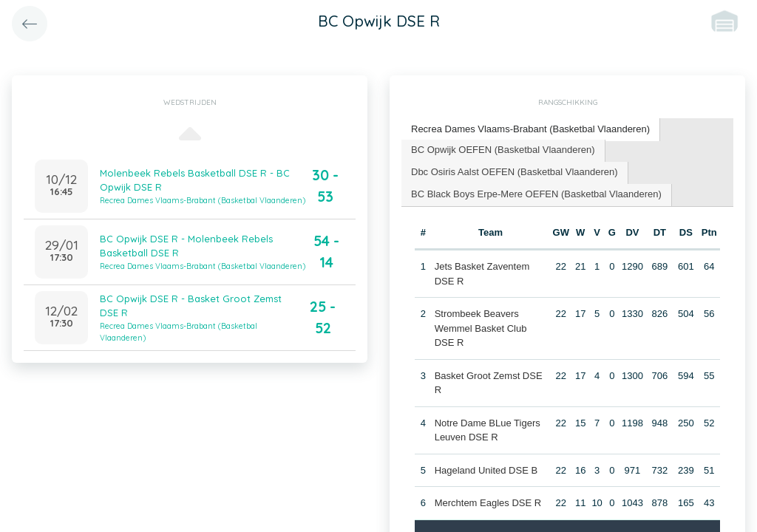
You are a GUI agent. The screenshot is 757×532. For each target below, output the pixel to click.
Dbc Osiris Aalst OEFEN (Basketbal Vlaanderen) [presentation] (515, 172)
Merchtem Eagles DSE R (488, 503)
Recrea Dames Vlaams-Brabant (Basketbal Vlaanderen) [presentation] (530, 129)
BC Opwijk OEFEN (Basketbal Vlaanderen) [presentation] (503, 150)
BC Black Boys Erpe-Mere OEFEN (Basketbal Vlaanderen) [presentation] (536, 194)
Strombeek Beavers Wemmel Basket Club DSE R (481, 328)
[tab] (531, 130)
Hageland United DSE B (486, 470)
